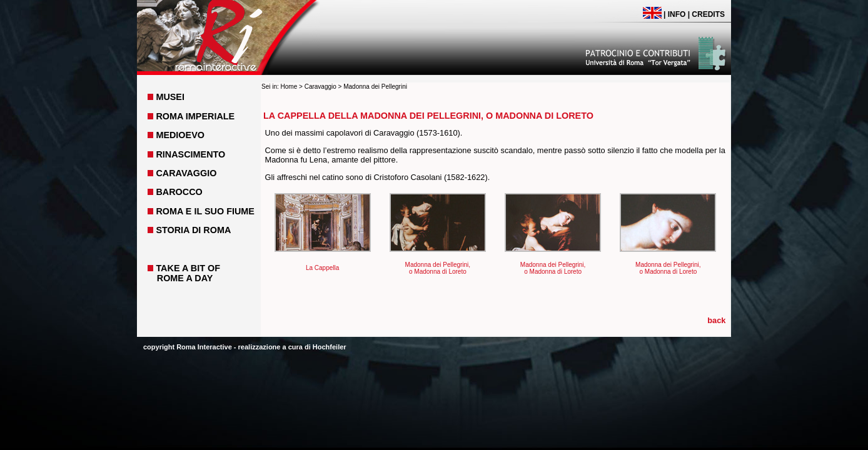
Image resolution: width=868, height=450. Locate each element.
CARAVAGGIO (186, 173)
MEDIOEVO (180, 135)
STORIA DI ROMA (193, 230)
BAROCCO (179, 192)
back (716, 320)
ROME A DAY (185, 278)
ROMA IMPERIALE (195, 116)
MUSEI (170, 97)
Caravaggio (320, 87)
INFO (677, 14)
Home (289, 87)
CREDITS (708, 14)
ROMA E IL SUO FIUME (205, 211)
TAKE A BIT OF (188, 268)
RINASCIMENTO (190, 154)
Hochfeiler (330, 347)
